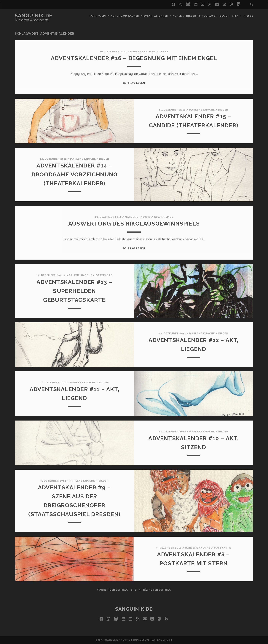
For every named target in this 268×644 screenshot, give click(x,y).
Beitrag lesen (134, 83)
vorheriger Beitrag (113, 590)
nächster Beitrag (157, 590)
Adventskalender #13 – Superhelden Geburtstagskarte (74, 291)
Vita (235, 16)
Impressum (141, 640)
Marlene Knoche (143, 51)
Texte (164, 51)
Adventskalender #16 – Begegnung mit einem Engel (134, 58)
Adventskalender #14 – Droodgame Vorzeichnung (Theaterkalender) (74, 174)
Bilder (223, 110)
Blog (224, 16)
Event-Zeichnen (156, 16)
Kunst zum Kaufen (125, 16)
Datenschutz (162, 640)
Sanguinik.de (34, 16)
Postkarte (104, 275)
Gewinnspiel (163, 217)
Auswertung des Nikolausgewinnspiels (134, 224)
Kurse (177, 16)
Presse (248, 16)
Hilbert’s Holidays (201, 16)
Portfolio (98, 16)
